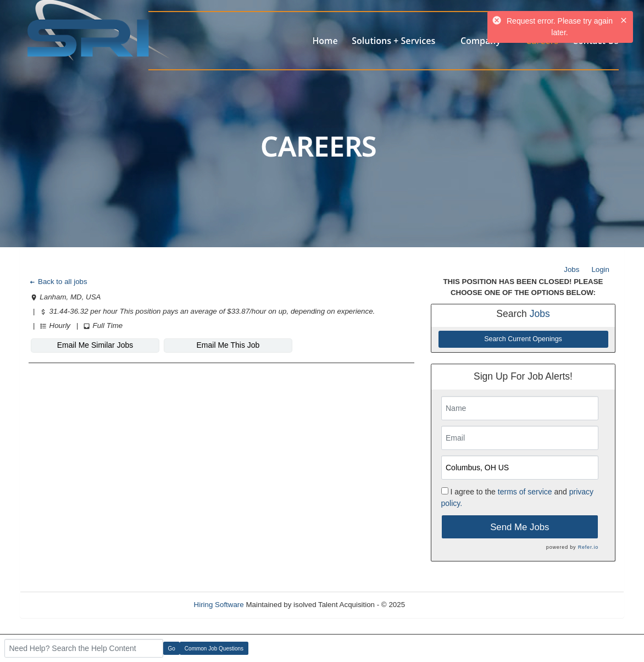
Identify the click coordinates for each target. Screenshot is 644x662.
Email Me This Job (228, 345)
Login (600, 269)
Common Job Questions (214, 649)
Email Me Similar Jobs (95, 345)
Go (172, 649)
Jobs (571, 269)
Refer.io (588, 547)
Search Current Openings (523, 339)
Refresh (438, 605)
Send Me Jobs (520, 527)
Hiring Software (219, 605)
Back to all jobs (58, 282)
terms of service (525, 492)
